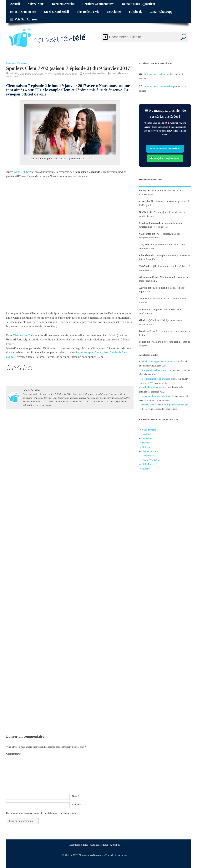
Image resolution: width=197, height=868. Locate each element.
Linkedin (146, 464)
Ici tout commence (23, 12)
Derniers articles (63, 4)
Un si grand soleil (56, 12)
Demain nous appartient (139, 4)
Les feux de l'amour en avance (155, 396)
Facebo (145, 434)
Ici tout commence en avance (155, 379)
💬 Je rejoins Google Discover (165, 158)
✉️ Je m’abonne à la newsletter (165, 149)
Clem (25, 63)
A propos (115, 845)
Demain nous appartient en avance (157, 361)
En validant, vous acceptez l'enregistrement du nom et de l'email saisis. (41, 813)
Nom (75, 796)
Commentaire (14, 754)
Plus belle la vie (88, 12)
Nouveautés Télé (13, 63)
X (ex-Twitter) (149, 430)
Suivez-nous (36, 4)
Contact (94, 845)
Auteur (104, 845)
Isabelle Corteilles (96, 73)
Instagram (147, 438)
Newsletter (114, 12)
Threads (146, 443)
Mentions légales (79, 845)
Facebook (135, 12)
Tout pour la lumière (174, 405)
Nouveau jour (147, 405)
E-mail (76, 805)
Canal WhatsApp (161, 12)
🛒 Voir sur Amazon (24, 19)
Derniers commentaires (98, 4)
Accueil (15, 4)
